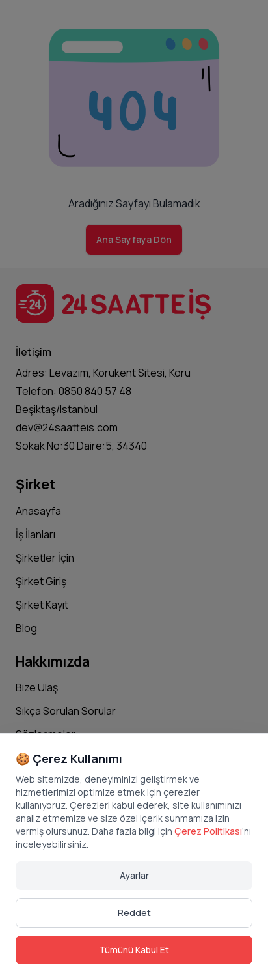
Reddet (134, 913)
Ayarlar (134, 875)
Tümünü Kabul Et (134, 950)
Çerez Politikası (208, 831)
